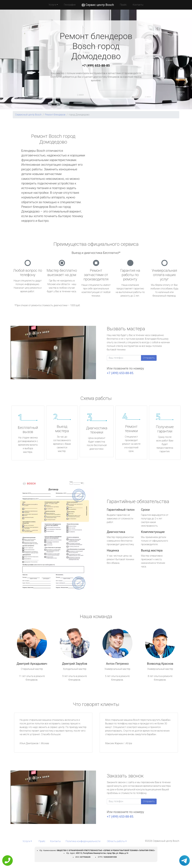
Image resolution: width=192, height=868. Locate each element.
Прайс (123, 5)
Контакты (138, 5)
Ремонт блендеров (55, 115)
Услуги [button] (52, 5)
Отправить (149, 358)
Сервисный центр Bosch (28, 115)
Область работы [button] (116, 841)
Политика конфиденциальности (83, 841)
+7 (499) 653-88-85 (96, 66)
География (70, 5)
